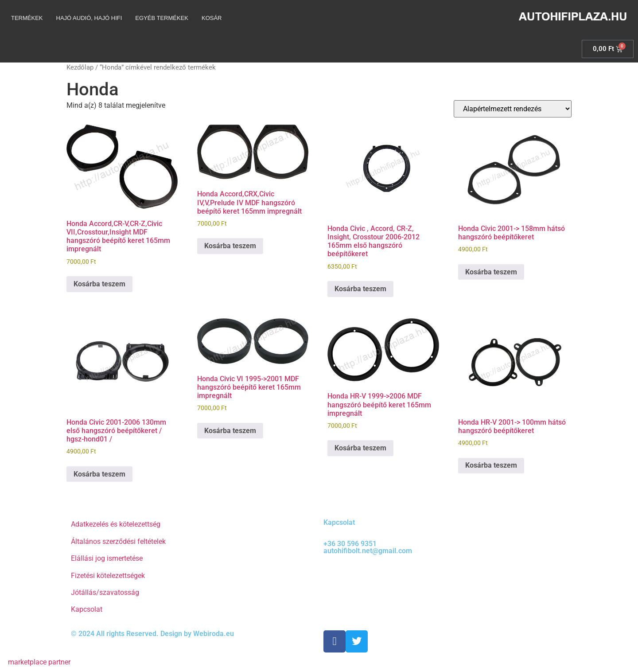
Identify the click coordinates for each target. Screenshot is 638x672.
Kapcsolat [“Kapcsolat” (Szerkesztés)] (87, 609)
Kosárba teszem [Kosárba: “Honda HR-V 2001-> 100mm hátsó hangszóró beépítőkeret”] (491, 465)
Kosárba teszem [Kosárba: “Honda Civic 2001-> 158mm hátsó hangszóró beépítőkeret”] (491, 272)
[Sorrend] (513, 109)
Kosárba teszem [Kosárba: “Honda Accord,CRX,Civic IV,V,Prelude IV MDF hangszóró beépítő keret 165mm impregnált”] (230, 246)
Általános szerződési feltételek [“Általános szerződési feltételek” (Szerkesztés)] (118, 541)
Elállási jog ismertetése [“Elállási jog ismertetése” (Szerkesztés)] (107, 558)
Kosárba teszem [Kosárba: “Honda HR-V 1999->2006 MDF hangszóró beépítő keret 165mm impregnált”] (360, 448)
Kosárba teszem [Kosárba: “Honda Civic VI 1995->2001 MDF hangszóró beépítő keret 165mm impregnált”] (230, 431)
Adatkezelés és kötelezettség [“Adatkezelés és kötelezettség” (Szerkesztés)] (116, 524)
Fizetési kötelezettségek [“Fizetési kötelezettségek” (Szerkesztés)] (108, 576)
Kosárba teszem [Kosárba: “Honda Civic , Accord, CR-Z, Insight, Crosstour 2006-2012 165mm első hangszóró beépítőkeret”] (360, 289)
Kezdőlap (80, 67)
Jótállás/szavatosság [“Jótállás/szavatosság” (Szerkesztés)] (105, 592)
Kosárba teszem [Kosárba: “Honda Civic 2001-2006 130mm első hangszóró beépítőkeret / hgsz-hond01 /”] (99, 474)
